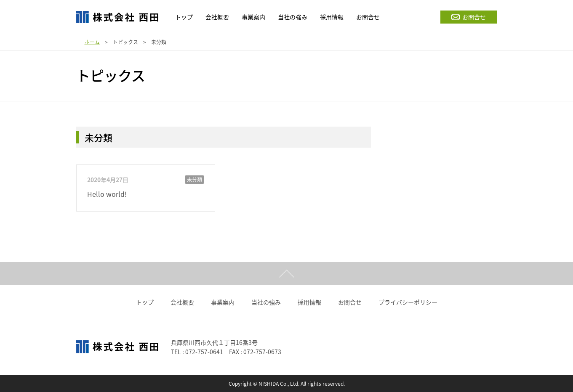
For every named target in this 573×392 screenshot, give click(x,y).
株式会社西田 (117, 17)
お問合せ (469, 17)
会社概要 (182, 302)
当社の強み (266, 302)
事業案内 (223, 302)
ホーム (92, 42)
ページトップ (286, 274)
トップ (145, 302)
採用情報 (309, 302)
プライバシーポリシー (408, 302)
